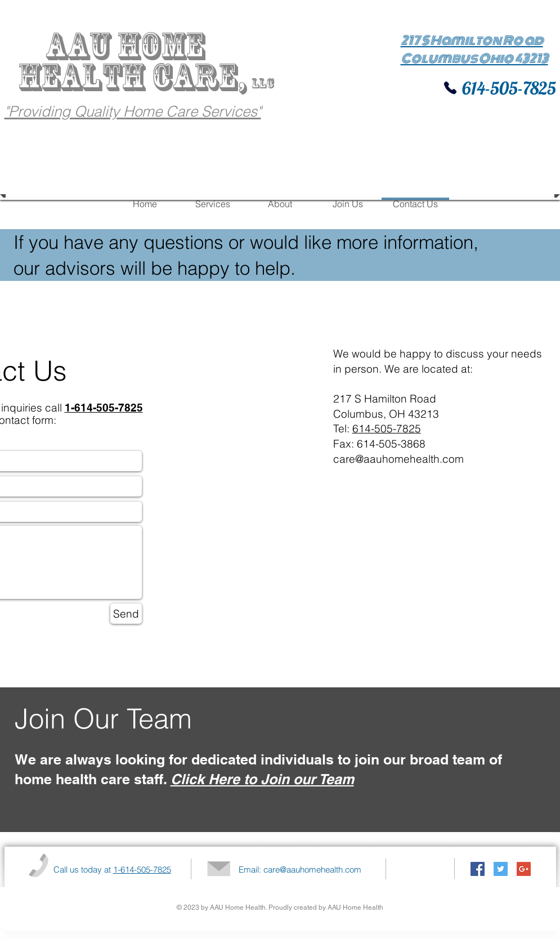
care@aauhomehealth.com (398, 459)
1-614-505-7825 (142, 869)
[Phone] (450, 88)
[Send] (126, 614)
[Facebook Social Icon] (478, 869)
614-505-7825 (507, 88)
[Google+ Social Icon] (524, 869)
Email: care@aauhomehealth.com (300, 869)
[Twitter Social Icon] (501, 869)
